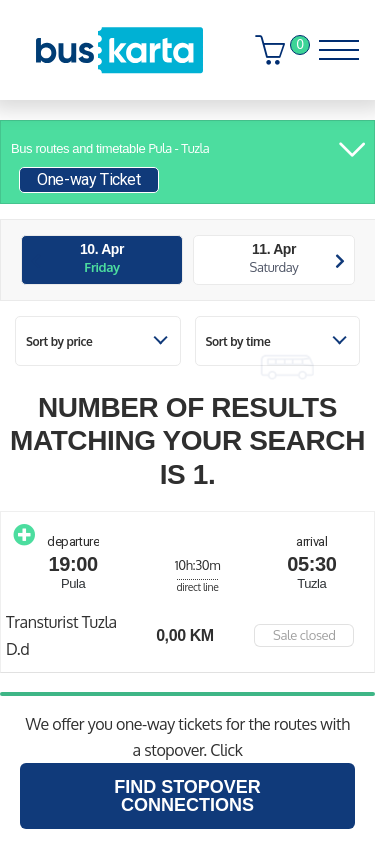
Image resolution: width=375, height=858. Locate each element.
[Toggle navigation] (332, 45)
